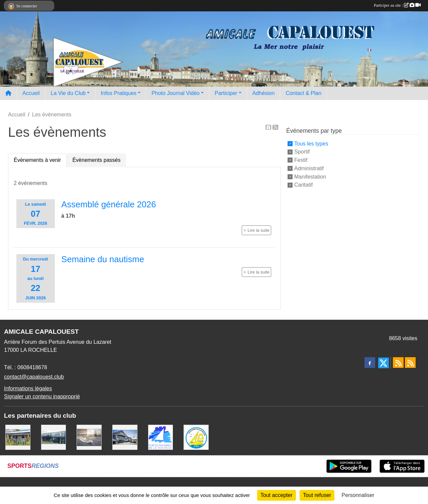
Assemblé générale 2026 (109, 204)
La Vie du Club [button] (68, 93)
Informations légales (28, 388)
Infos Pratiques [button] (119, 93)
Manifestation (310, 176)
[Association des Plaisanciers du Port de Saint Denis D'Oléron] (196, 437)
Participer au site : (397, 5)
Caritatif (303, 185)
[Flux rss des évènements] (410, 363)
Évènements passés (96, 160)
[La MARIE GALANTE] (18, 437)
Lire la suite (259, 230)
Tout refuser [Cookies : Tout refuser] (317, 495)
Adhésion (264, 93)
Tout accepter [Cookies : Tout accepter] (277, 495)
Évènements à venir (37, 160)
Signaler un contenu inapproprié (42, 396)
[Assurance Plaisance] (89, 437)
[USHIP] (54, 437)
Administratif (309, 168)
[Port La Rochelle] (161, 437)
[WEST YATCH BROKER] (125, 437)
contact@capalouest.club (34, 377)
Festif (301, 160)
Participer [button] (226, 93)
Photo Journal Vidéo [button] (176, 93)
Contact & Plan (303, 93)
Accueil (31, 93)
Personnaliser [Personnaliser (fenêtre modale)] (358, 495)
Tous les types (311, 143)
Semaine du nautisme (103, 259)
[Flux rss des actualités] (398, 363)
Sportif (302, 152)
